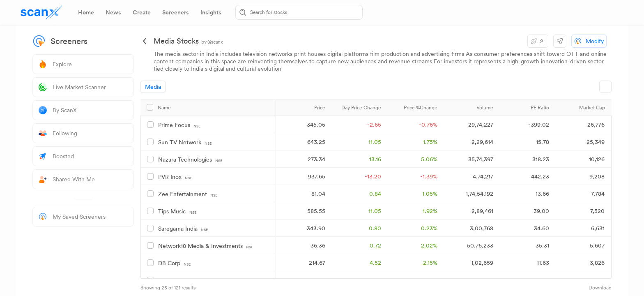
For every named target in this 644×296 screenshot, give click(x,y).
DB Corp (174, 263)
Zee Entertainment (188, 194)
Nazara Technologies (190, 160)
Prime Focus (179, 125)
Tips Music (177, 212)
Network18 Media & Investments (206, 246)
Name (164, 108)
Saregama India (183, 229)
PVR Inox (175, 177)
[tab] (86, 12)
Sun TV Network (185, 142)
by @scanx (212, 42)
